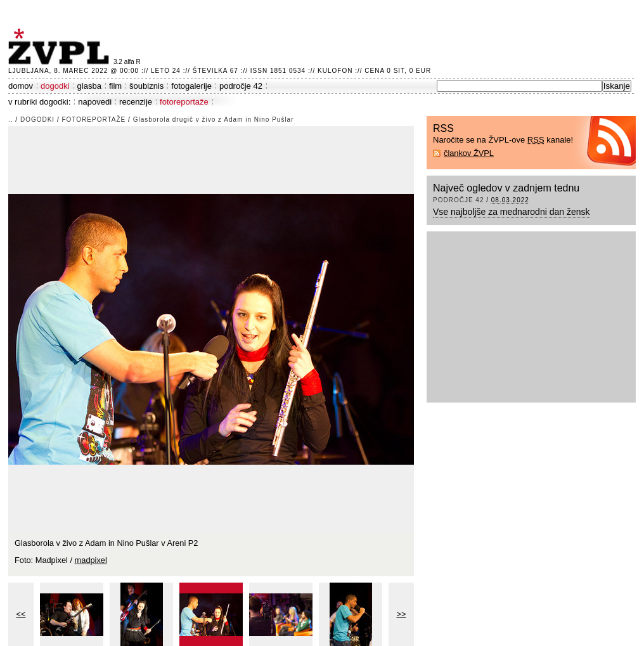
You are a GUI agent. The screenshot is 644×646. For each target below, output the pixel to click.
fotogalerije (191, 86)
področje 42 (241, 86)
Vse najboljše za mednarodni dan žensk (512, 212)
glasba (89, 86)
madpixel (91, 560)
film (115, 86)
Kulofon (335, 71)
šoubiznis (146, 86)
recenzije (136, 102)
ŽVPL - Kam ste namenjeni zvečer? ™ (61, 47)
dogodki (55, 86)
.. (11, 120)
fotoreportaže (184, 102)
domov (21, 86)
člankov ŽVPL (469, 153)
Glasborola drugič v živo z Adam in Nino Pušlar (214, 120)
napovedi (95, 102)
